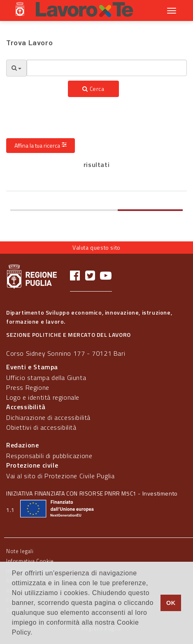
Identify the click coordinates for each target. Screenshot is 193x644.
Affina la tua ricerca (41, 145)
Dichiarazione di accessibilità (48, 417)
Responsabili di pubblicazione (49, 456)
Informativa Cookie (30, 561)
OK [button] (171, 603)
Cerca (93, 89)
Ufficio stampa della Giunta (46, 378)
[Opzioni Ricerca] (16, 68)
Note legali (20, 551)
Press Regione (28, 387)
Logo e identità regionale (43, 397)
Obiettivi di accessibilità (41, 427)
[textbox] (107, 68)
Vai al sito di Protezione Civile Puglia (60, 476)
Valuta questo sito (96, 247)
